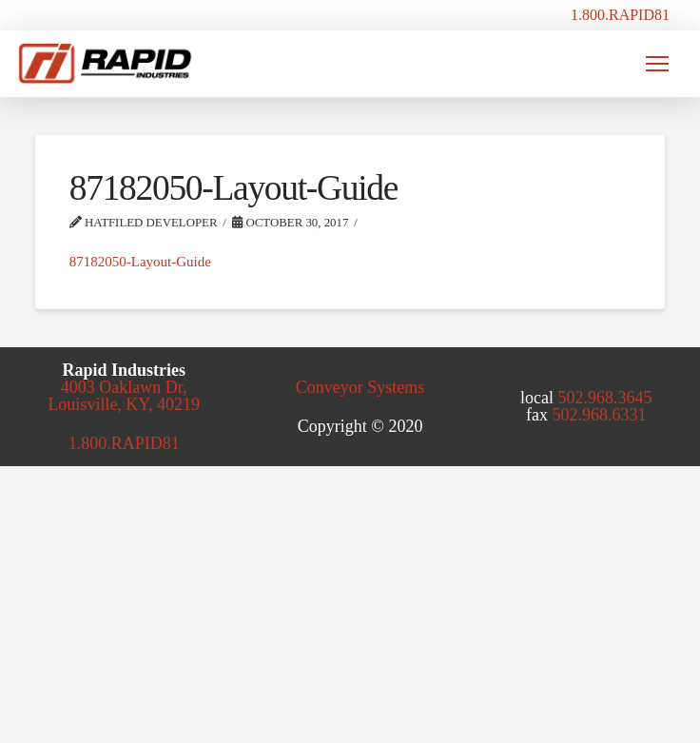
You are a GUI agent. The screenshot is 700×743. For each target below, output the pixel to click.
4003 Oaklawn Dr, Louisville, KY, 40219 (124, 396)
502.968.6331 (600, 415)
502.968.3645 (605, 398)
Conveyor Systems (360, 387)
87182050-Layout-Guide (140, 262)
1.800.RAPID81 (620, 15)
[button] (657, 64)
